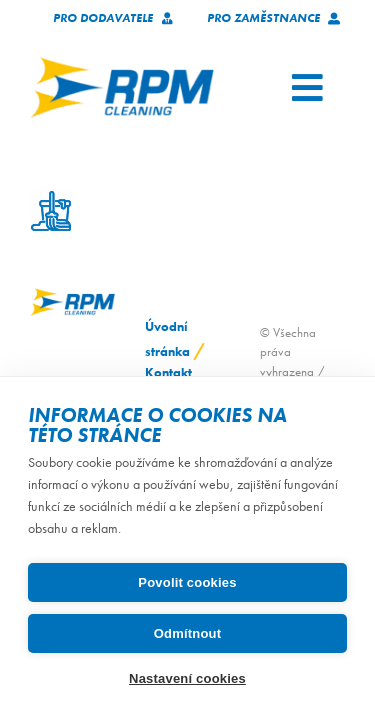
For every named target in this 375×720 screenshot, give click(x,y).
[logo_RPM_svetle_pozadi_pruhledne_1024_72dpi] (122, 63)
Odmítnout (188, 633)
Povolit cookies (187, 582)
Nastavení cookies (187, 678)
